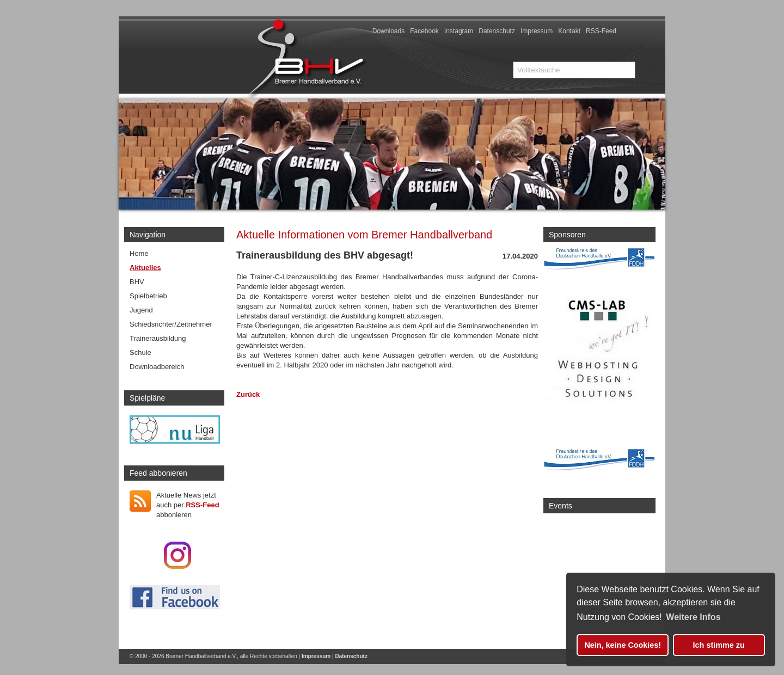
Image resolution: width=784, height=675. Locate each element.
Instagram (459, 31)
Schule (140, 352)
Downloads (388, 31)
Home (139, 253)
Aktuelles (145, 268)
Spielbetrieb (148, 296)
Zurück (248, 394)
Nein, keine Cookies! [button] (623, 645)
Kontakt (569, 31)
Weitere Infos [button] (693, 617)
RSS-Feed (601, 31)
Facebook (424, 31)
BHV (137, 282)
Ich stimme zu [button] (719, 645)
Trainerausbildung (158, 338)
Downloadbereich (157, 367)
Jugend (141, 310)
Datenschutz (497, 31)
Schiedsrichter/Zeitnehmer (171, 324)
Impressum (537, 31)
